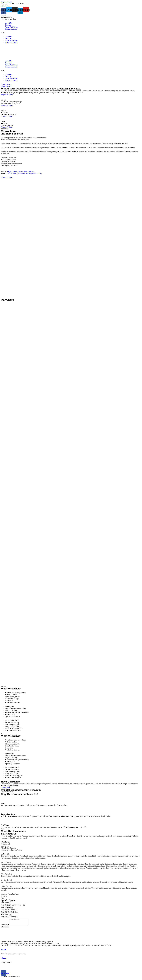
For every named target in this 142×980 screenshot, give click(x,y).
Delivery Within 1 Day (34, 173)
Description (5, 926)
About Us (9, 23)
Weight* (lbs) (6, 908)
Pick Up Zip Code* (8, 910)
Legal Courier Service (15, 171)
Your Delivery (29, 171)
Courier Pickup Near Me (16, 173)
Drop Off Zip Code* (8, 912)
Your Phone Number (8, 917)
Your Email (5, 915)
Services (8, 25)
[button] (71, 15)
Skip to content (6, 2)
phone (4, 960)
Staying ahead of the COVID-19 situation (16, 4)
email (3, 951)
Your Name (5, 903)
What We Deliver (11, 27)
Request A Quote (11, 29)
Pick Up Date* (6, 905)
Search (3, 17)
